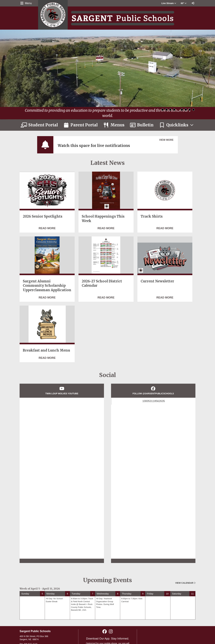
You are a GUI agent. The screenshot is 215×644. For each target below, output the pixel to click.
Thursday (127, 594)
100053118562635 (154, 401)
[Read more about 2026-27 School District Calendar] (106, 298)
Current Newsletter (157, 281)
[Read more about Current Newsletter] (165, 298)
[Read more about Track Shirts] (165, 228)
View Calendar (185, 583)
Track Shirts (152, 216)
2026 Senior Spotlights (43, 216)
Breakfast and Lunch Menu (46, 350)
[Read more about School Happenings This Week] (106, 228)
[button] (169, 3)
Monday (51, 594)
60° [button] (184, 3)
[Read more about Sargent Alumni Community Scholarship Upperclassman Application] (47, 298)
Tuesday (76, 594)
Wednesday (103, 594)
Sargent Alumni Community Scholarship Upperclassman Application (47, 286)
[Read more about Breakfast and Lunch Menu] (47, 358)
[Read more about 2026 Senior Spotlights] (47, 228)
